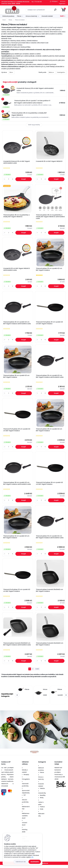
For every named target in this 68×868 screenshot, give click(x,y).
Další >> (37, 672)
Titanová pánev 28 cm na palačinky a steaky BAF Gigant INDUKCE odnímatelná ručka (49, 217)
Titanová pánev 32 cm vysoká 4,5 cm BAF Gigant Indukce (16, 539)
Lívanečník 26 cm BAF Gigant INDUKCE (49, 162)
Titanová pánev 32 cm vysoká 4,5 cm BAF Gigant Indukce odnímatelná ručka (50, 539)
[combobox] (52, 72)
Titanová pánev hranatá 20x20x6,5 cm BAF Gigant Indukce (50, 593)
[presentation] (17, 698)
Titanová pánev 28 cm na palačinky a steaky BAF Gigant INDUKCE (17, 216)
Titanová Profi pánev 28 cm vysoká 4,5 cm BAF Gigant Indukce (50, 485)
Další (62, 16)
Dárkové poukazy (8, 16)
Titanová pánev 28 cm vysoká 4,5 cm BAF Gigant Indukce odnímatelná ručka (17, 485)
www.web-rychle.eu (41, 866)
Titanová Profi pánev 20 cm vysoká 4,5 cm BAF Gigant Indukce (50, 324)
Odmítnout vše (21, 862)
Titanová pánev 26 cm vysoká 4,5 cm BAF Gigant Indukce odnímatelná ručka (50, 378)
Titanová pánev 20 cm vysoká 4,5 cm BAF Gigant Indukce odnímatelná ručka (17, 324)
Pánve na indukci (20, 20)
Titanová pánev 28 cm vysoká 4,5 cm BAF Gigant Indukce (49, 432)
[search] (55, 10)
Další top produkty (34, 125)
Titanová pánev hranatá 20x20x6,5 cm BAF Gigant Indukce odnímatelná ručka (17, 647)
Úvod (4, 20)
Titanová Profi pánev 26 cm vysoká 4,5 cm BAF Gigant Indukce (17, 432)
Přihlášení (55, 1)
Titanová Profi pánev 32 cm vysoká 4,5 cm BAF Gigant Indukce (17, 593)
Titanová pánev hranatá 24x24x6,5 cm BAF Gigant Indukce (50, 647)
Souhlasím (35, 862)
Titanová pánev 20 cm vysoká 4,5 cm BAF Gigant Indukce (49, 270)
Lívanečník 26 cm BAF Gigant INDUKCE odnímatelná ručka (17, 270)
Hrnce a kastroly (31, 16)
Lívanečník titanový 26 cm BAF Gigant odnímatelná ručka (17, 162)
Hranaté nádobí (47, 16)
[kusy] (9, 179)
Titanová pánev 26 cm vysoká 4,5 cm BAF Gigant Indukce (17, 378)
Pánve (19, 16)
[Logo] (12, 10)
